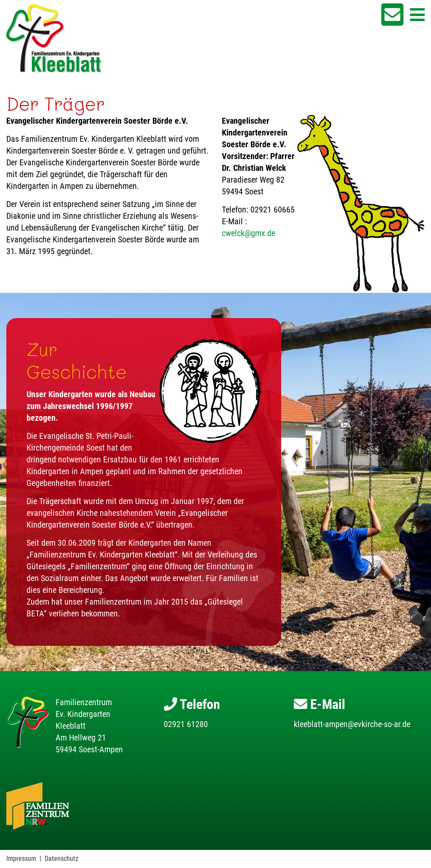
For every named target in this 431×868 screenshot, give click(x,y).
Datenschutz (61, 859)
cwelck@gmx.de (249, 233)
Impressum (21, 859)
